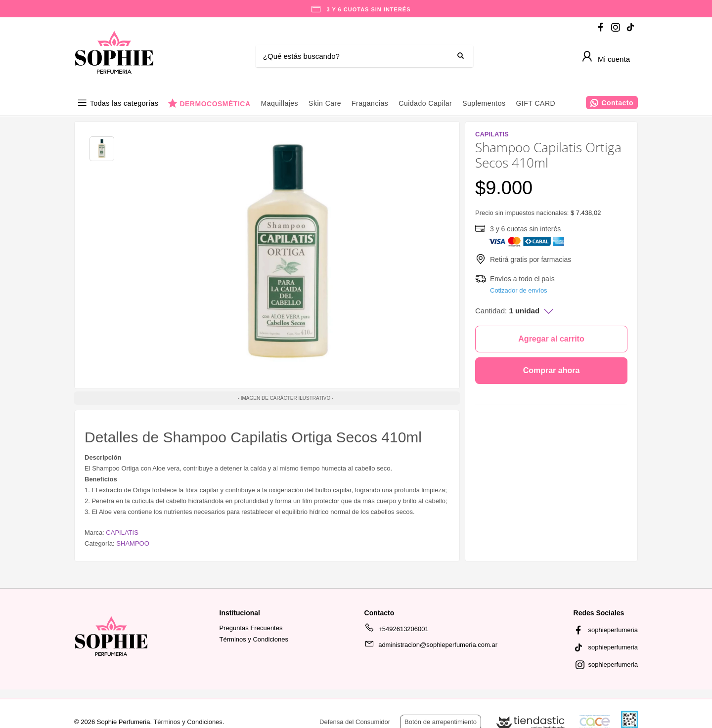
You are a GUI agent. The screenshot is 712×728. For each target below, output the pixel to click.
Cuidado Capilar (425, 103)
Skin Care (325, 103)
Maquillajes (280, 103)
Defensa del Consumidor (355, 722)
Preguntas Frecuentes (251, 628)
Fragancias (370, 103)
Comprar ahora (552, 370)
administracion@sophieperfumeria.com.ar (431, 646)
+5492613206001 (397, 631)
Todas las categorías (124, 103)
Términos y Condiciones (254, 639)
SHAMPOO (133, 543)
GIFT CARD (535, 103)
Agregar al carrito (551, 339)
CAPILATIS (122, 533)
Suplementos (484, 103)
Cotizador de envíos (519, 290)
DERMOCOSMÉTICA (215, 104)
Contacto (617, 103)
